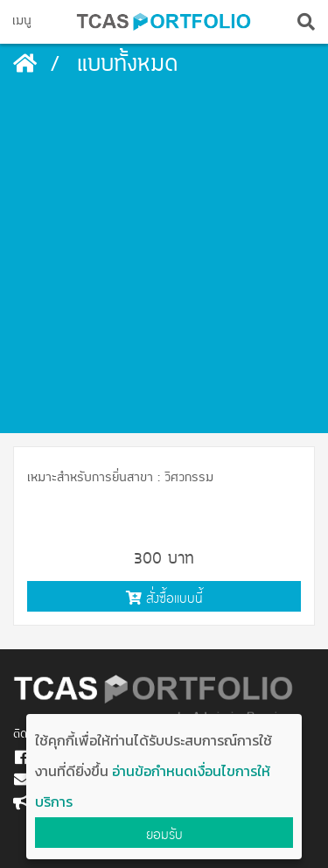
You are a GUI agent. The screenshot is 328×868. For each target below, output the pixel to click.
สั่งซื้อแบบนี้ (164, 598)
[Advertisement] (164, 260)
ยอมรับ (164, 834)
